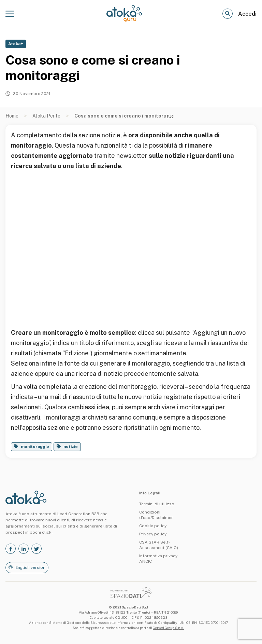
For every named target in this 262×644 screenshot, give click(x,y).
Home (12, 116)
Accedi (247, 14)
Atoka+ (16, 44)
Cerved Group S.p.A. (168, 628)
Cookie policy (153, 526)
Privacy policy (153, 534)
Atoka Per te (46, 116)
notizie (71, 447)
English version (30, 567)
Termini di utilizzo (157, 504)
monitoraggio (35, 447)
